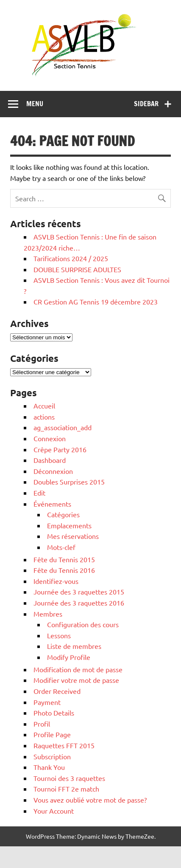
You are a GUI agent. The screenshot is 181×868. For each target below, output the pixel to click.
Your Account (54, 811)
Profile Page (52, 734)
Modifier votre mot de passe (76, 680)
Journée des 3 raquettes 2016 (79, 603)
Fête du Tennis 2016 (64, 570)
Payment (47, 702)
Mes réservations (73, 536)
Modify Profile (69, 657)
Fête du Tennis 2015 (64, 559)
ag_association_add (63, 427)
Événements (52, 504)
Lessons (59, 635)
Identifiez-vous (56, 581)
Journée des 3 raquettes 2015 (79, 592)
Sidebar (146, 104)
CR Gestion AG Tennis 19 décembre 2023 (96, 302)
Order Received (57, 691)
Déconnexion (53, 471)
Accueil (44, 406)
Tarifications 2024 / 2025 (71, 258)
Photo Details (54, 713)
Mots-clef (61, 547)
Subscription (52, 756)
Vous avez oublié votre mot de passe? (90, 800)
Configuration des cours (83, 624)
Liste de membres (74, 646)
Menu (35, 104)
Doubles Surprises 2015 (69, 482)
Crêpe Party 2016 (60, 449)
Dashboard (50, 460)
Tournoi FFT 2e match (66, 789)
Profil (42, 724)
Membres (48, 614)
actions (44, 417)
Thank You (49, 767)
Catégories (63, 514)
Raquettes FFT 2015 (64, 745)
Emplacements (69, 525)
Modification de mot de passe (78, 669)
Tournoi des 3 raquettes (69, 778)
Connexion (50, 438)
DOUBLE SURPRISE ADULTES (77, 269)
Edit (39, 493)
